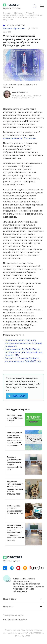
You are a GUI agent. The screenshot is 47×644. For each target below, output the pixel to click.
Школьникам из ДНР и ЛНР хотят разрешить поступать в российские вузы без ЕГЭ (24, 352)
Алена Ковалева (20, 92)
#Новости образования (14, 29)
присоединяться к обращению (19, 138)
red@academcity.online (15, 620)
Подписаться (18, 396)
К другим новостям (14, 25)
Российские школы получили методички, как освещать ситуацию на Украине (23, 343)
